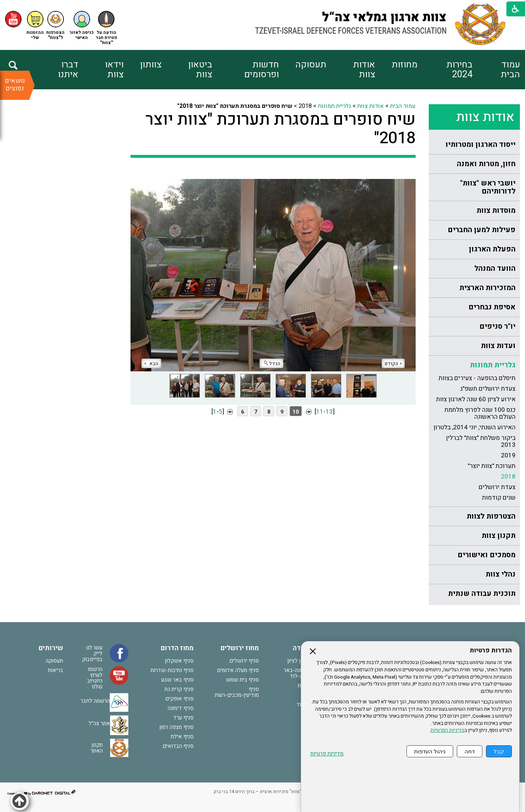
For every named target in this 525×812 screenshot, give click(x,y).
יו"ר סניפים (497, 326)
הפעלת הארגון (492, 249)
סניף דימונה (181, 708)
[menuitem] (496, 70)
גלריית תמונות (493, 365)
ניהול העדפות (430, 751)
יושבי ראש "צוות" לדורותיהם (488, 187)
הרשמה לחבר (95, 701)
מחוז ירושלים (240, 648)
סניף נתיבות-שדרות (172, 670)
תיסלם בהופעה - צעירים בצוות (477, 378)
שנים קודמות (499, 498)
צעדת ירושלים (497, 487)
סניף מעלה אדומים (238, 670)
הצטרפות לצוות (491, 516)
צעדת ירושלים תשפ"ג (488, 389)
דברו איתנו (68, 70)
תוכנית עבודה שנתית (482, 594)
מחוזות (405, 65)
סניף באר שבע (177, 680)
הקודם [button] (393, 364)
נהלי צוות (501, 574)
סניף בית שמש (242, 680)
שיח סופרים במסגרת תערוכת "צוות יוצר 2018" (281, 129)
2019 (508, 455)
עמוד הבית (510, 70)
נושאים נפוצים (15, 85)
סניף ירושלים (244, 661)
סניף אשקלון (179, 661)
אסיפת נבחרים (492, 307)
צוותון (151, 65)
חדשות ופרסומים (262, 70)
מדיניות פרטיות (327, 754)
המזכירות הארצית (487, 288)
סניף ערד (183, 718)
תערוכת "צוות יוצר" (492, 466)
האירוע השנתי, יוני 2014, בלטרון (475, 427)
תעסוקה (311, 65)
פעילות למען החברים (482, 230)
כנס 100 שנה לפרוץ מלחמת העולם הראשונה (480, 413)
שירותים (51, 648)
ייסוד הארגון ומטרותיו (481, 145)
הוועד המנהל (495, 268)
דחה (470, 751)
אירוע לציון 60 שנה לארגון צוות (476, 399)
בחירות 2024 (459, 70)
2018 (508, 477)
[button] (82, 26)
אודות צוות (364, 70)
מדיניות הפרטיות (448, 730)
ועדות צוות (498, 346)
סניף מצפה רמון (176, 727)
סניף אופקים (179, 699)
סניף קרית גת (179, 689)
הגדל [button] (272, 364)
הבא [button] (151, 364)
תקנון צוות (499, 536)
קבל (499, 751)
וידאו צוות (114, 70)
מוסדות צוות (496, 210)
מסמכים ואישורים (487, 555)
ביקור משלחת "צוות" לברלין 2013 (481, 441)
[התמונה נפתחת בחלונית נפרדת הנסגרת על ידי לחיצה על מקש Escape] (273, 270)
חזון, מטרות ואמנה (486, 164)
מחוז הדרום (177, 648)
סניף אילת (182, 737)
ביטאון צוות (200, 70)
